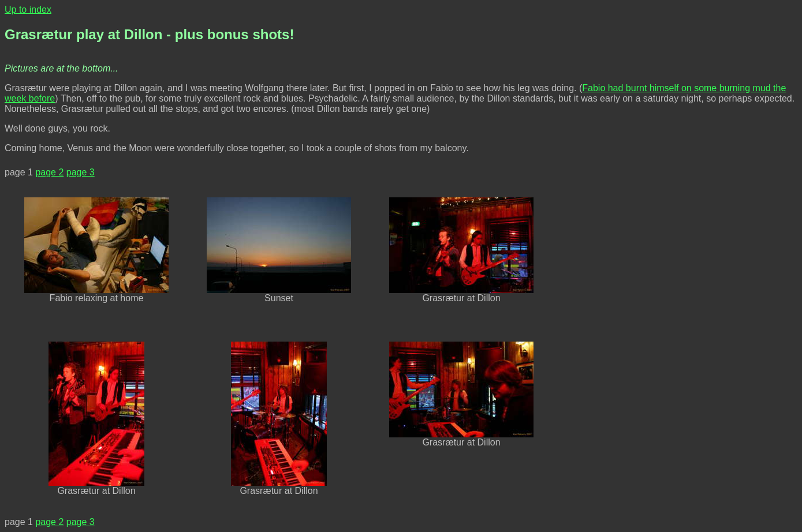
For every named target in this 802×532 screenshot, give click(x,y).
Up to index (28, 10)
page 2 (49, 172)
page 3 (81, 172)
